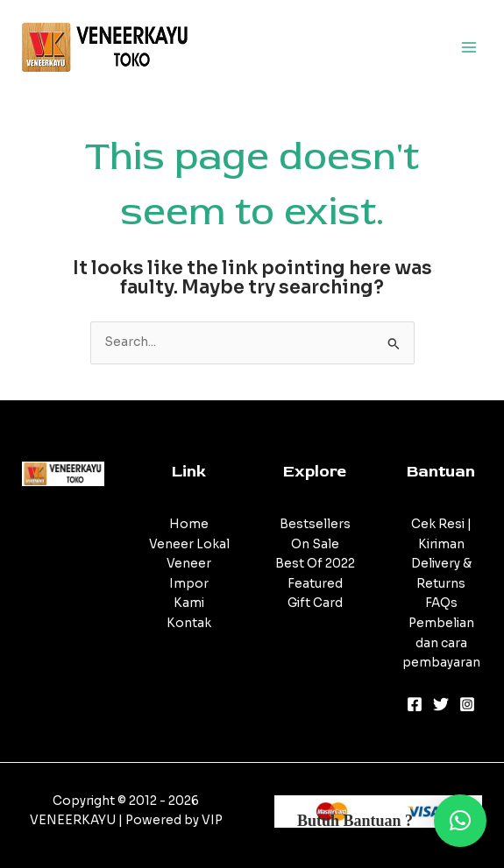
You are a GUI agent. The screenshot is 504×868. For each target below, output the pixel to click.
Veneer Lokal (189, 544)
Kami (189, 603)
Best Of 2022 (315, 564)
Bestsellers (315, 524)
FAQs (441, 603)
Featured (315, 584)
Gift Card (315, 603)
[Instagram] (467, 704)
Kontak (189, 623)
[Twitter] (441, 704)
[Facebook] (415, 704)
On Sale (315, 544)
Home (189, 524)
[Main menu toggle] (469, 47)
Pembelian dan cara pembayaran (441, 643)
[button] (460, 821)
